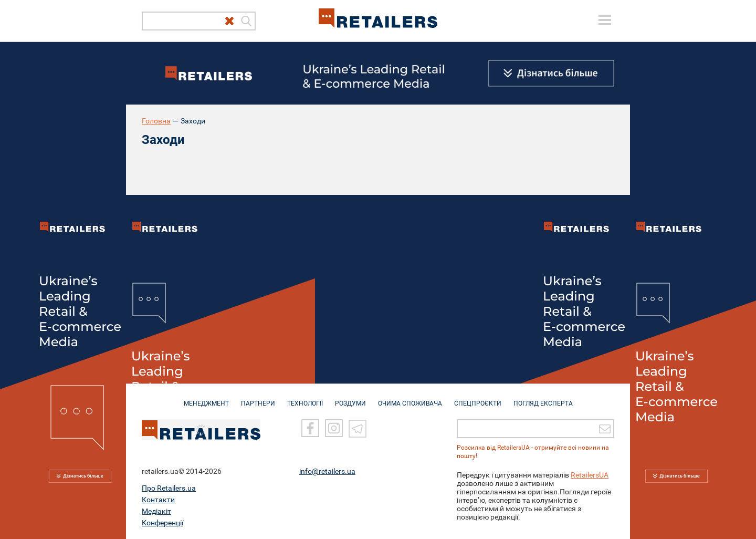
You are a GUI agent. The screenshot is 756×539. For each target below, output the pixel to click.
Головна (156, 121)
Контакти (158, 500)
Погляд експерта (543, 398)
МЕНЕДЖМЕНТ (206, 398)
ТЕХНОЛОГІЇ (305, 398)
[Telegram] (358, 428)
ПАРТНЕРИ (258, 398)
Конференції (162, 523)
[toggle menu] (605, 20)
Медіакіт (156, 511)
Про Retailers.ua (169, 488)
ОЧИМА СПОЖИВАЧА (410, 398)
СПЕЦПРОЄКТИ (478, 398)
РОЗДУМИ (350, 398)
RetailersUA (590, 475)
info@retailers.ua (327, 471)
